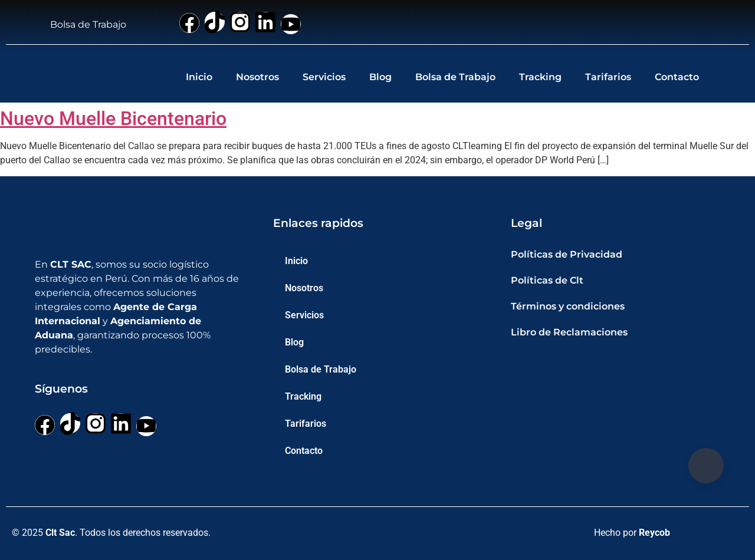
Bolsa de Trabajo (455, 77)
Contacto (677, 77)
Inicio (199, 77)
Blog (380, 77)
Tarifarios (608, 77)
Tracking (540, 77)
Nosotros (257, 77)
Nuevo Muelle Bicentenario (113, 118)
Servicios (324, 77)
